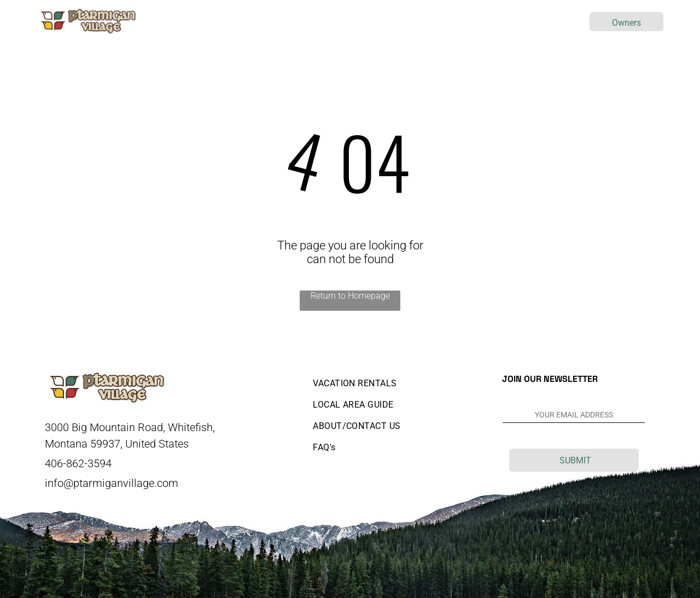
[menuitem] (233, 21)
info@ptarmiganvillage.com (112, 483)
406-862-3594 (78, 463)
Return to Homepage (350, 296)
